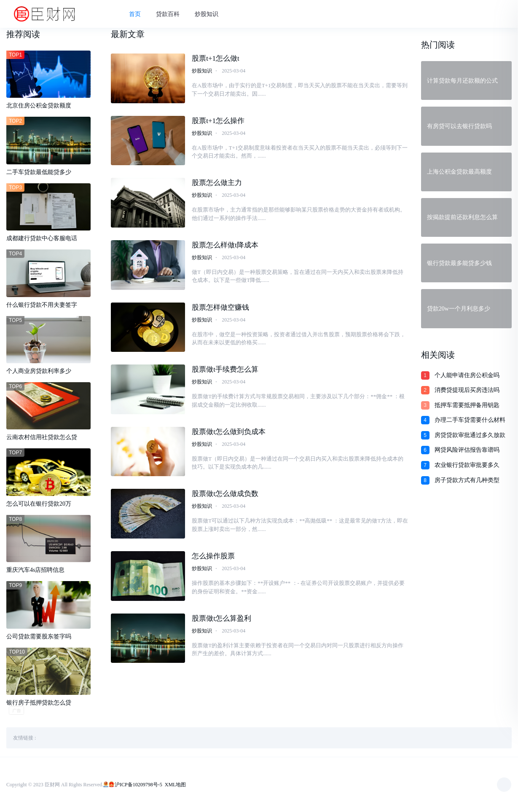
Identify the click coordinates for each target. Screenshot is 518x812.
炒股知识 (207, 14)
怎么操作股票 (213, 556)
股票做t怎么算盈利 (221, 618)
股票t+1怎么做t (216, 58)
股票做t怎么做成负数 (225, 494)
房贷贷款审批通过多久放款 (470, 435)
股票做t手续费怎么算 (225, 369)
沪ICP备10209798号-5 (138, 785)
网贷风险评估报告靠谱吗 (467, 450)
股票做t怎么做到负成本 (229, 432)
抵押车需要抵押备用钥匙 (467, 405)
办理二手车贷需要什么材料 (470, 420)
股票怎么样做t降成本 (225, 245)
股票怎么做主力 (217, 183)
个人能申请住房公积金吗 (467, 375)
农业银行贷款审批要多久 (467, 465)
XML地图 (176, 785)
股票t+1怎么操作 (218, 121)
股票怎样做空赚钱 (220, 307)
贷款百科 (168, 14)
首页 (135, 14)
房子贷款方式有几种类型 (467, 480)
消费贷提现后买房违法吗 (467, 390)
